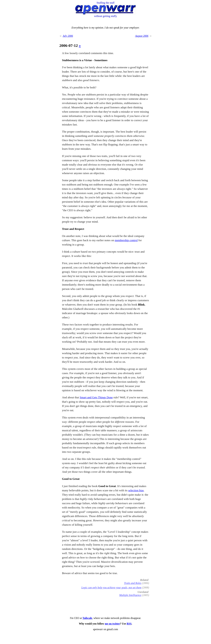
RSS (129, 624)
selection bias (136, 490)
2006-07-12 (69, 46)
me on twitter (112, 624)
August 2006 (142, 36)
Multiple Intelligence (130, 595)
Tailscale (87, 618)
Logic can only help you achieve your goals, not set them (111, 588)
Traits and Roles (133, 583)
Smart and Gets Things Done (96, 397)
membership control (126, 240)
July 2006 (68, 36)
